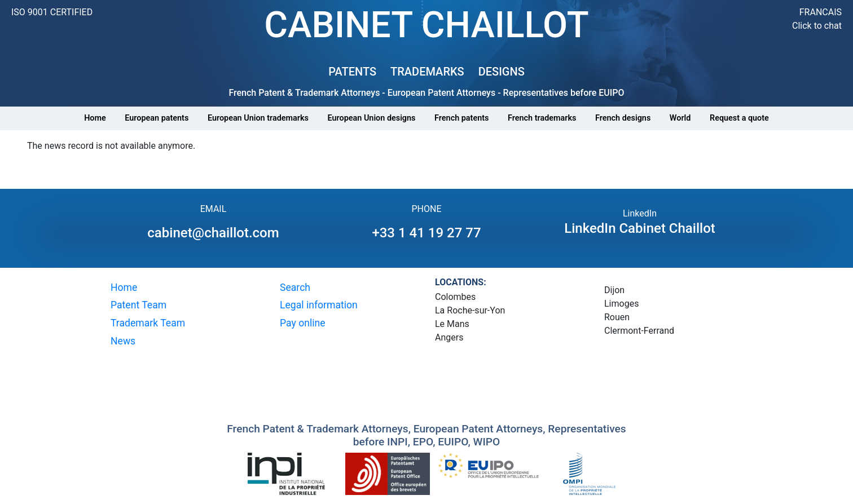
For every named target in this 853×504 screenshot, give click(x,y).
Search (295, 288)
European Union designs (372, 118)
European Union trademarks (258, 118)
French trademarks (542, 118)
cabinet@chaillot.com (213, 233)
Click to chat (817, 26)
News (123, 341)
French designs (623, 118)
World (680, 118)
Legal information (319, 305)
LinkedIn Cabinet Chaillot (640, 228)
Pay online (303, 323)
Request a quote (739, 118)
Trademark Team (148, 323)
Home (95, 118)
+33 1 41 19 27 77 (426, 233)
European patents (157, 118)
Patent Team (138, 305)
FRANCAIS (821, 12)
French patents (461, 118)
